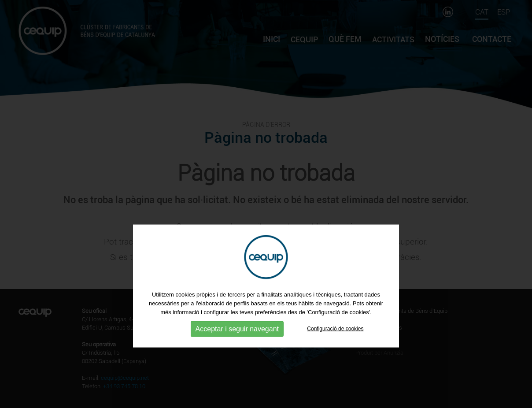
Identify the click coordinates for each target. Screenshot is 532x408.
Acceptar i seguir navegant (237, 342)
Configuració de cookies (335, 342)
